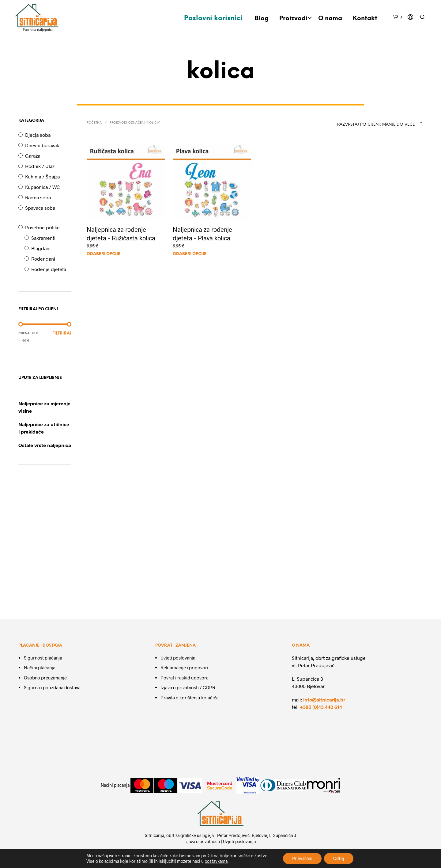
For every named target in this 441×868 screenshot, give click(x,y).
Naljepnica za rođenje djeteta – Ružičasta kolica (121, 234)
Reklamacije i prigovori (184, 667)
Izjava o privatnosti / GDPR (188, 687)
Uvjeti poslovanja (178, 658)
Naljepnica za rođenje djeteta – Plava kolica (202, 234)
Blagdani (41, 248)
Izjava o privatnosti (202, 841)
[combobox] (377, 123)
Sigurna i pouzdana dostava (52, 687)
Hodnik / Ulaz (40, 166)
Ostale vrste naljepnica (45, 445)
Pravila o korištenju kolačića (190, 698)
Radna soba (38, 197)
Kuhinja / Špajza (42, 176)
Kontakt (365, 19)
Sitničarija (155, 835)
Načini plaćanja (40, 667)
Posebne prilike (42, 227)
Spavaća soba (40, 208)
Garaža (33, 156)
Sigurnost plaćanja (43, 658)
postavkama (216, 861)
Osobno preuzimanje (45, 678)
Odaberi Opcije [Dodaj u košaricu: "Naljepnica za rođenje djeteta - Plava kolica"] (190, 254)
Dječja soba (38, 135)
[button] (397, 17)
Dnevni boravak (42, 145)
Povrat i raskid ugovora (185, 678)
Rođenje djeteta (49, 269)
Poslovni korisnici (213, 18)
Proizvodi (293, 19)
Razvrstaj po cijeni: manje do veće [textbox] (376, 125)
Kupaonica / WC (43, 187)
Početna (94, 123)
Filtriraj (62, 333)
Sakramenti (43, 238)
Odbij (339, 858)
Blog (262, 19)
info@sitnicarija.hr (324, 700)
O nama (330, 19)
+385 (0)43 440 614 (321, 707)
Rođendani (43, 259)
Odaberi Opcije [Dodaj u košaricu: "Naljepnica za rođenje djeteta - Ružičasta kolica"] (104, 254)
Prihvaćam (302, 858)
